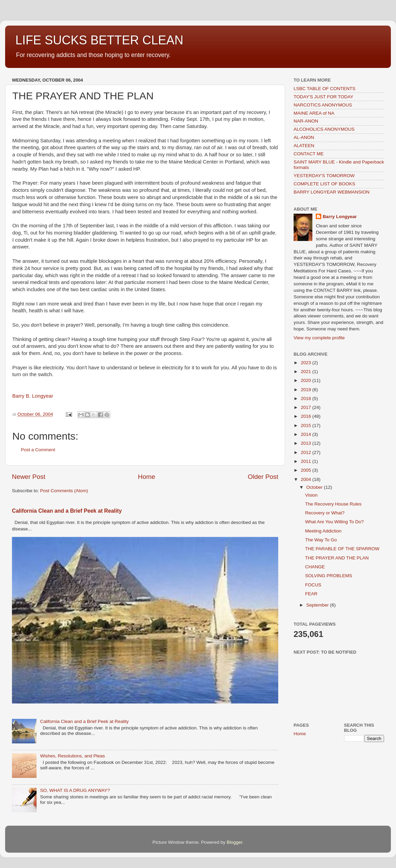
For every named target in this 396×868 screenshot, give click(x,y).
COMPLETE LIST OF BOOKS (324, 184)
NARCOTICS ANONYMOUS (323, 105)
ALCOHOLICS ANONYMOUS (324, 129)
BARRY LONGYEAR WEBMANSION (331, 192)
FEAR (311, 594)
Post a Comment (38, 450)
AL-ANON (304, 137)
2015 (307, 425)
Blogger (235, 842)
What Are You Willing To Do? (335, 522)
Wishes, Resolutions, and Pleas (72, 756)
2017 (307, 407)
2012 (307, 452)
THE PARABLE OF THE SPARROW (342, 549)
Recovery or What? (325, 513)
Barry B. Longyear (33, 396)
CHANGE (315, 567)
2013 (307, 443)
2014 (307, 434)
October (315, 487)
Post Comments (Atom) (64, 491)
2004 (307, 479)
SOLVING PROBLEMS (329, 576)
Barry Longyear (340, 217)
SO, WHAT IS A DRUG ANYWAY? (75, 790)
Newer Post (29, 477)
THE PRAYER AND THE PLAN (337, 558)
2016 (307, 416)
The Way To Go (321, 540)
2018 (307, 399)
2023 (307, 363)
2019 (307, 390)
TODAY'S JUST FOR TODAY (323, 97)
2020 (307, 380)
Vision (312, 495)
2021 (307, 372)
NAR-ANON (306, 121)
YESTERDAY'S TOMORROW (324, 176)
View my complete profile (319, 338)
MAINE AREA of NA (314, 113)
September (318, 605)
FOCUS (313, 585)
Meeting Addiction (323, 531)
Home (146, 477)
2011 (307, 461)
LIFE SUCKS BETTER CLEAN (99, 40)
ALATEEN (304, 146)
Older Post (263, 477)
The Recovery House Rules (333, 504)
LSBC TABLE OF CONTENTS (324, 89)
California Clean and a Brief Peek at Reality (67, 511)
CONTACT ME (309, 154)
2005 (307, 470)
